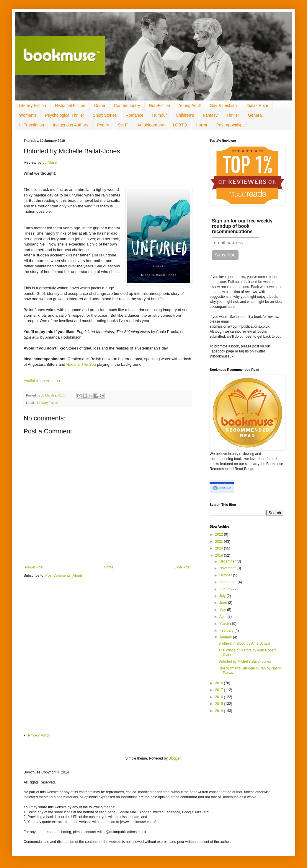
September (228, 582)
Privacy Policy (39, 735)
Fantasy (210, 115)
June (224, 603)
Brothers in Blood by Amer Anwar (244, 643)
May (223, 610)
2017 (220, 690)
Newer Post (34, 567)
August (225, 589)
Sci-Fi (123, 125)
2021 (220, 542)
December (228, 561)
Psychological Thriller (65, 115)
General (255, 115)
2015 (220, 704)
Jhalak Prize (257, 105)
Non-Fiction (160, 105)
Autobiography (151, 125)
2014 (220, 711)
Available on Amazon (42, 381)
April (223, 617)
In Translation (32, 125)
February (227, 630)
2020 (220, 548)
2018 (220, 683)
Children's (185, 115)
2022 (220, 534)
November (228, 568)
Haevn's (81, 364)
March (225, 624)
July (223, 596)
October (226, 575)
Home (109, 567)
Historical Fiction (70, 105)
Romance (135, 115)
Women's (28, 115)
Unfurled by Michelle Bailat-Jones (245, 661)
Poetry (103, 125)
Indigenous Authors (71, 125)
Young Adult (190, 105)
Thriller (233, 115)
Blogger (175, 758)
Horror (202, 125)
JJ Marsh (51, 162)
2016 (220, 697)
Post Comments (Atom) (64, 576)
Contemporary (127, 105)
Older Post (182, 567)
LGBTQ (180, 125)
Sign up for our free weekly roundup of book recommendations (242, 226)
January (226, 637)
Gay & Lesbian (223, 105)
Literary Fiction (32, 105)
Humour (160, 115)
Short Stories (105, 115)
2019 (220, 555)
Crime (100, 105)
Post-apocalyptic (232, 125)
